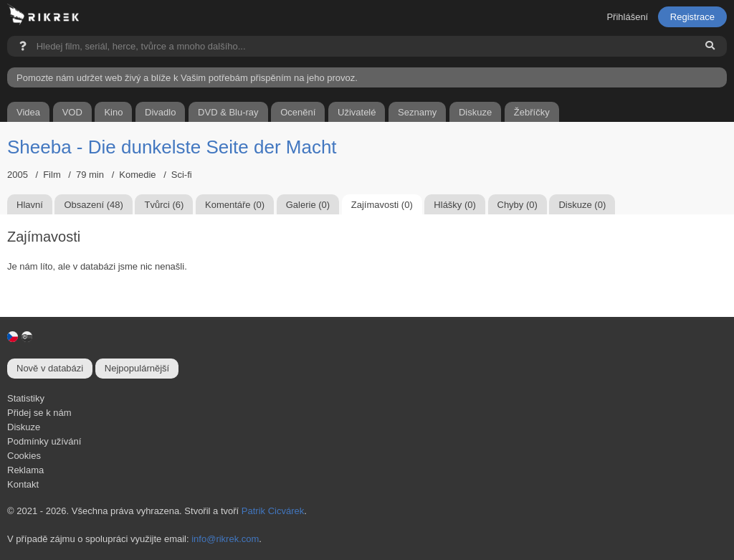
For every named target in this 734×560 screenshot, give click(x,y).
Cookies (24, 456)
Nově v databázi (50, 368)
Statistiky (26, 398)
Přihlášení (627, 17)
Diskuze (24, 427)
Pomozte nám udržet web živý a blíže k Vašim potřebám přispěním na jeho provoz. (187, 78)
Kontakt (23, 484)
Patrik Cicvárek (273, 511)
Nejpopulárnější (137, 368)
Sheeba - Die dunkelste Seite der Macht (172, 147)
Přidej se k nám (39, 413)
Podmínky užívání (44, 441)
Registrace (692, 17)
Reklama (25, 470)
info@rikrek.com (225, 539)
